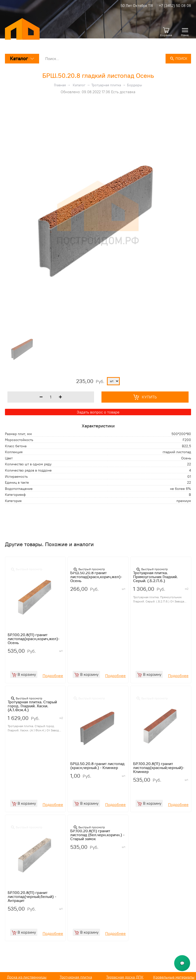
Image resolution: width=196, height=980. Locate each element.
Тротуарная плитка (106, 85)
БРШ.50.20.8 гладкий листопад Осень (98, 75)
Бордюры (135, 85)
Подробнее (53, 677)
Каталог (22, 58)
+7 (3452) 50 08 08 (175, 6)
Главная (60, 85)
